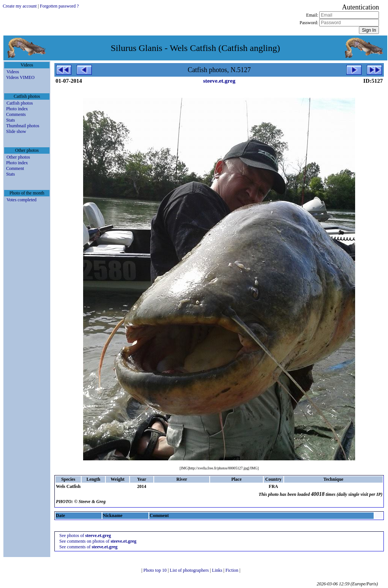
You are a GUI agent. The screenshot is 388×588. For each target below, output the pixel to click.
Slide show (16, 131)
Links (218, 570)
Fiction (233, 570)
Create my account (20, 6)
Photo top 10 (156, 570)
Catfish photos (20, 103)
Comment (15, 168)
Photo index (17, 109)
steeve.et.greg (219, 81)
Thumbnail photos (23, 126)
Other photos (18, 157)
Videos (13, 72)
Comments (16, 114)
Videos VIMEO (20, 77)
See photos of (85, 536)
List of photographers (190, 570)
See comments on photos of (98, 541)
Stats (10, 120)
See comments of (88, 547)
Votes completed (21, 200)
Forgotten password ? (60, 6)
